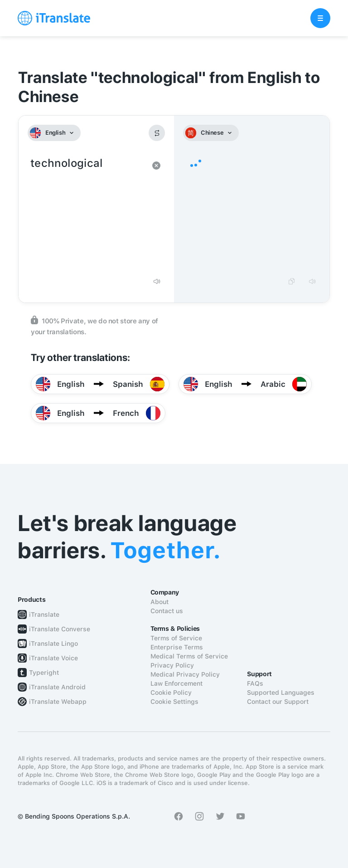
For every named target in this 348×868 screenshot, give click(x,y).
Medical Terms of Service (189, 656)
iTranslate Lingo (53, 644)
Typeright (44, 673)
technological (87, 213)
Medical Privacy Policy (185, 674)
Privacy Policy (172, 665)
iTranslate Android (57, 687)
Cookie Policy (171, 692)
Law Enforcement (176, 683)
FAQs (255, 683)
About (159, 602)
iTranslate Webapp (58, 702)
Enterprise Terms (177, 647)
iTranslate (44, 614)
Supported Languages (281, 692)
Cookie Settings (174, 702)
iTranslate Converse (60, 629)
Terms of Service (176, 638)
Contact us (167, 611)
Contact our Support (278, 702)
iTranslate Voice (53, 658)
